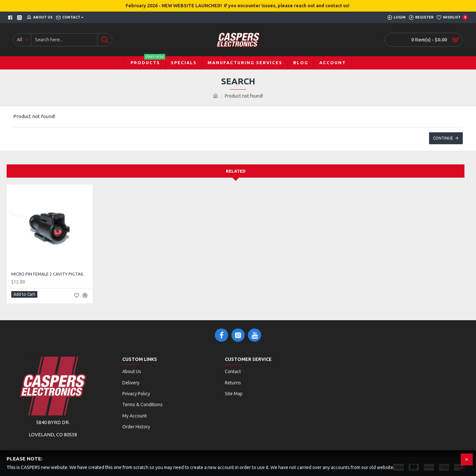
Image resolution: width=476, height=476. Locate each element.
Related (236, 171)
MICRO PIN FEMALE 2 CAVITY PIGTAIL (47, 274)
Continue (443, 138)
